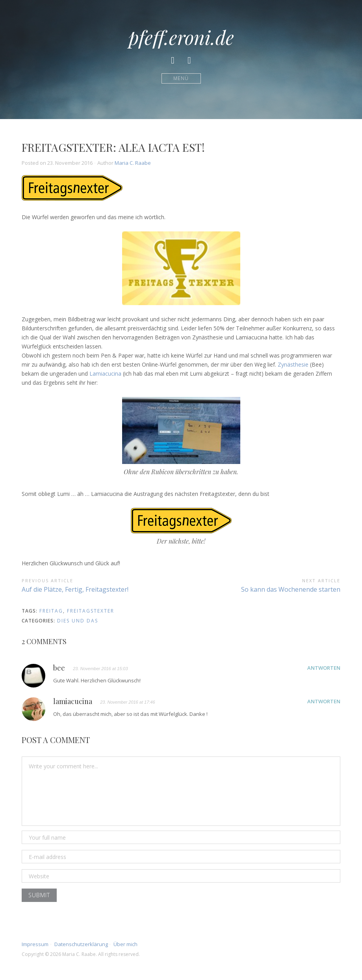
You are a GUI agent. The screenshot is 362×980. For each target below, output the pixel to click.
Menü (181, 78)
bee (59, 668)
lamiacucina (73, 702)
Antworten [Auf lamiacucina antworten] (324, 701)
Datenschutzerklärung (81, 944)
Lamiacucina (105, 374)
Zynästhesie (293, 364)
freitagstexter (91, 611)
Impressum (35, 944)
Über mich (125, 944)
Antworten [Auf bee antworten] (324, 668)
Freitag (51, 611)
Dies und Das (78, 621)
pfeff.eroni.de (181, 37)
